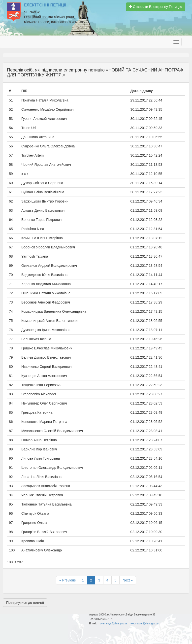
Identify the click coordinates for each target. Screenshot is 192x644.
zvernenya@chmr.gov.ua (114, 624)
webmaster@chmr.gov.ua (144, 624)
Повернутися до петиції (25, 603)
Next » (128, 580)
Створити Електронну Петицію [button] (156, 7)
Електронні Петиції (45, 5)
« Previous (67, 580)
